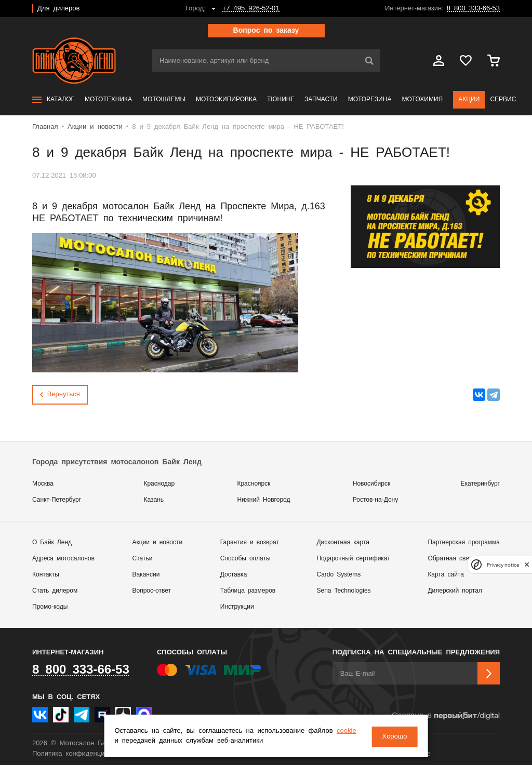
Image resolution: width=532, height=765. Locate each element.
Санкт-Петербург (57, 500)
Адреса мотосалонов (63, 559)
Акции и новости (158, 542)
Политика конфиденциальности (83, 754)
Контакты (46, 575)
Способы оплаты (245, 559)
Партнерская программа (464, 542)
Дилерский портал (455, 591)
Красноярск (254, 484)
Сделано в (446, 716)
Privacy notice (503, 565)
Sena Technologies (343, 591)
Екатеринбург (481, 484)
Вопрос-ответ (152, 591)
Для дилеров (58, 9)
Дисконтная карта (343, 542)
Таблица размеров (248, 591)
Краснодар (159, 484)
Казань (154, 500)
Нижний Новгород (263, 500)
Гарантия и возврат (250, 542)
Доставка (234, 575)
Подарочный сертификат (353, 559)
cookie (127, 741)
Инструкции (237, 607)
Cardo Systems (338, 575)
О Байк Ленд (52, 542)
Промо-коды (50, 607)
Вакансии (146, 575)
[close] (527, 565)
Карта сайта (446, 575)
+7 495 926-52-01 (251, 9)
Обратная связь (451, 559)
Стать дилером (55, 591)
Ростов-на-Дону (375, 500)
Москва (43, 484)
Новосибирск (371, 484)
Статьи (143, 559)
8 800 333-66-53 (473, 9)
